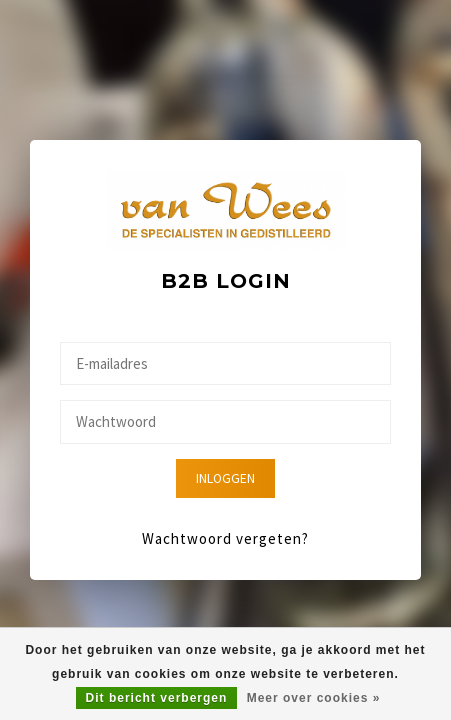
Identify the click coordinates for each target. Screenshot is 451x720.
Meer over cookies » (314, 698)
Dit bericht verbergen (157, 698)
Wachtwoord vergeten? (225, 538)
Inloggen (225, 478)
